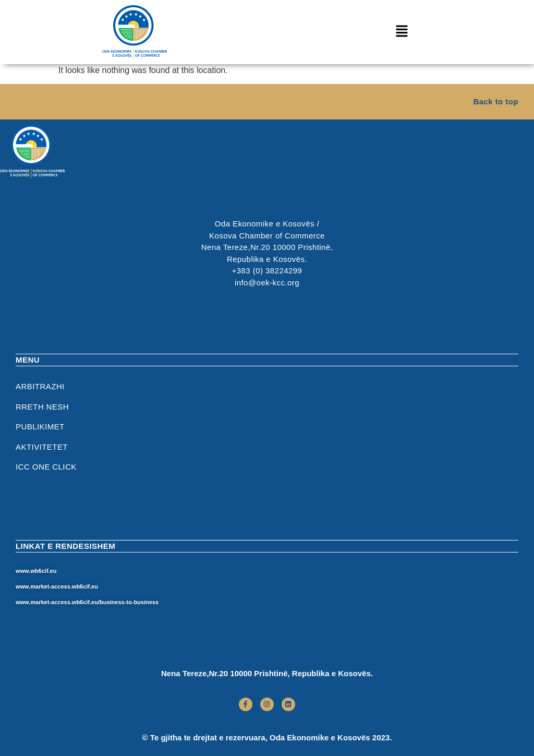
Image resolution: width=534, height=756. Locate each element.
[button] (402, 32)
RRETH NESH (42, 407)
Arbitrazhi (40, 386)
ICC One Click (46, 467)
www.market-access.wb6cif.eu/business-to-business (87, 602)
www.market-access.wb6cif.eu (57, 586)
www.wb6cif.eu (36, 571)
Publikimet (40, 427)
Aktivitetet (42, 447)
